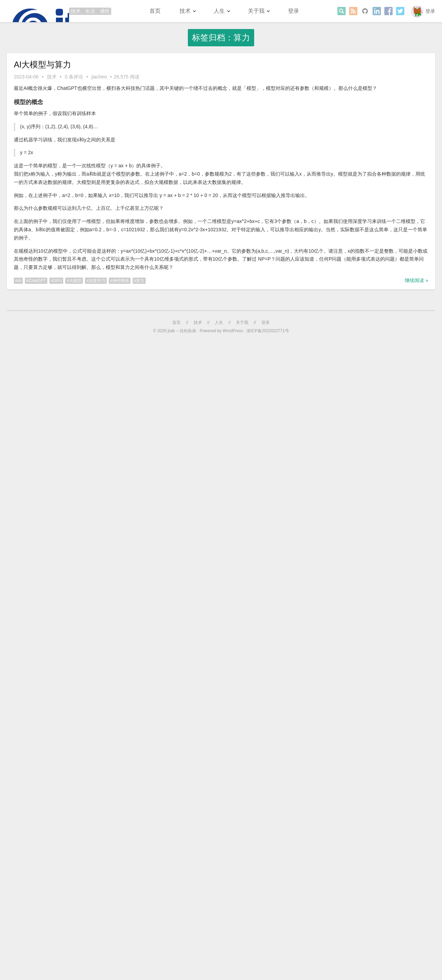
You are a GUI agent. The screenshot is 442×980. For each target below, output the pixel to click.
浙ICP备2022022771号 (268, 331)
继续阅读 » (416, 280)
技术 (185, 11)
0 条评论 (74, 77)
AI (20, 281)
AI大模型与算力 (42, 64)
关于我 (256, 11)
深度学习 (97, 281)
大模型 (75, 281)
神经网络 (121, 281)
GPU (57, 281)
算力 (140, 281)
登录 (430, 11)
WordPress (233, 331)
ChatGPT (37, 281)
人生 (219, 11)
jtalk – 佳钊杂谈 (182, 331)
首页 (155, 11)
